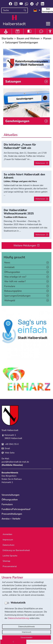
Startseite (7, 38)
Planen (47, 38)
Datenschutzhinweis (27, 627)
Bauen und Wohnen (28, 38)
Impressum (27, 632)
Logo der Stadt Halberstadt (14, 20)
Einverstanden (27, 638)
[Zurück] (13, 642)
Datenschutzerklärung (18, 618)
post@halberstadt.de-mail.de (15, 462)
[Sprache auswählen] (37, 10)
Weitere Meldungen (25, 245)
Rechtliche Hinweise (12, 465)
